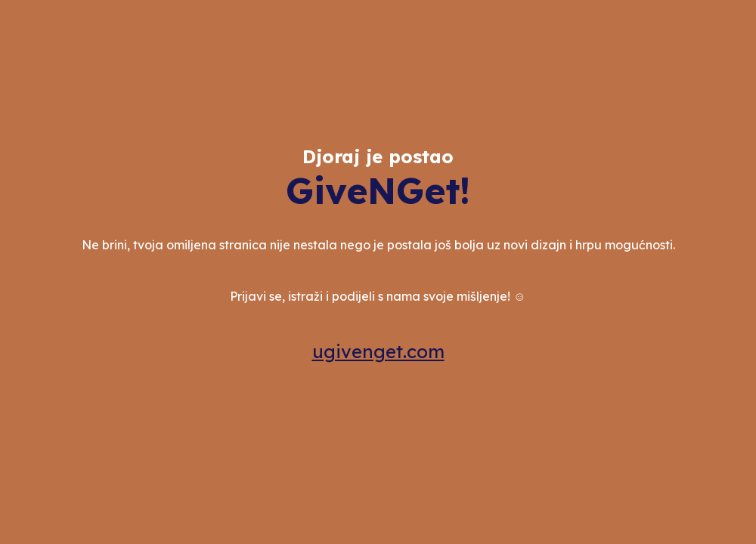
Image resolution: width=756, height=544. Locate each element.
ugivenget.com (378, 351)
